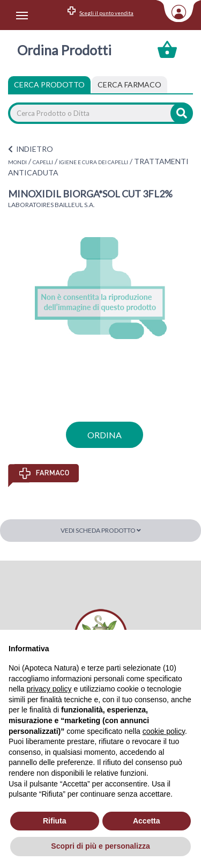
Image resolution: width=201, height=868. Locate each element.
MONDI (17, 162)
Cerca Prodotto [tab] (49, 84)
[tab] (129, 85)
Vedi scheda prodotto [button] (101, 530)
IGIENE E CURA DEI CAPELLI (94, 162)
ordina (105, 435)
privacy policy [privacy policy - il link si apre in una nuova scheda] (49, 689)
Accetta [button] (147, 821)
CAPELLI (43, 162)
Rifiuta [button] (55, 821)
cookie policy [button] (164, 731)
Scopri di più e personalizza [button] (100, 846)
